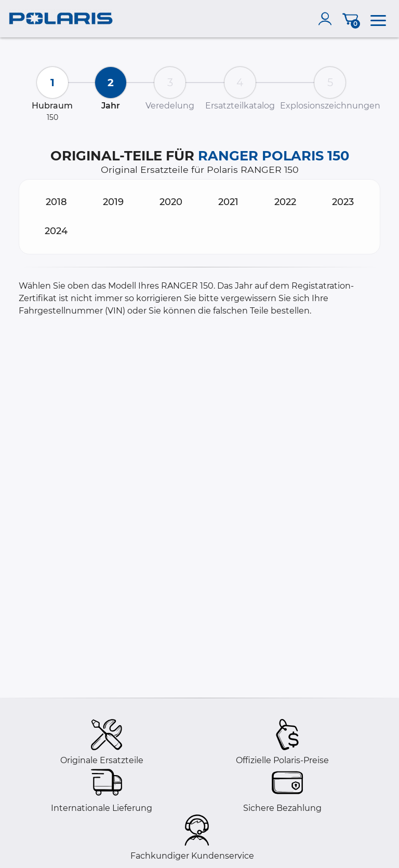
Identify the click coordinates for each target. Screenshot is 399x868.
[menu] (378, 19)
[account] (327, 19)
